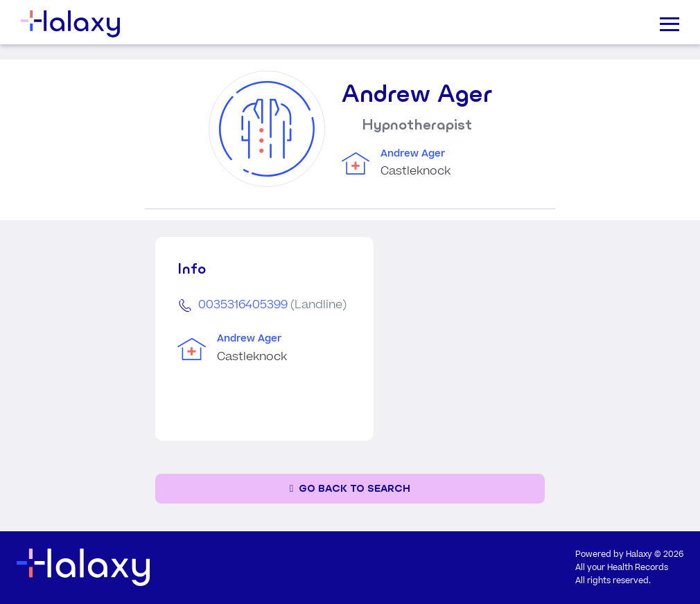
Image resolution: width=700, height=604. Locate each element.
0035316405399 (243, 305)
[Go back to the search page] (350, 489)
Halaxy (639, 554)
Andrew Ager (413, 154)
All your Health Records (622, 568)
